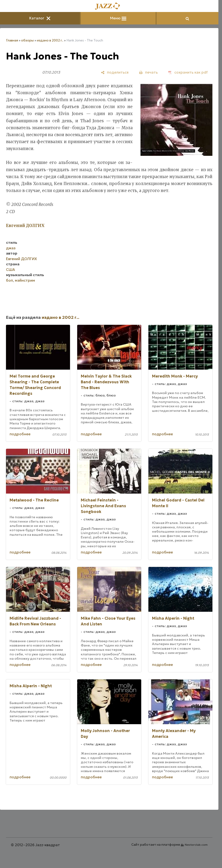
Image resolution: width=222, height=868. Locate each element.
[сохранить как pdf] (188, 72)
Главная (12, 40)
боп (9, 280)
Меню (118, 18)
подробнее (20, 434)
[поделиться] (115, 72)
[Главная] (109, 6)
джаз (11, 248)
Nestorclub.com (196, 845)
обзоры (27, 40)
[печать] (148, 72)
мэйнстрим (25, 280)
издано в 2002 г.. (50, 40)
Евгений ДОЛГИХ (21, 259)
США (10, 270)
